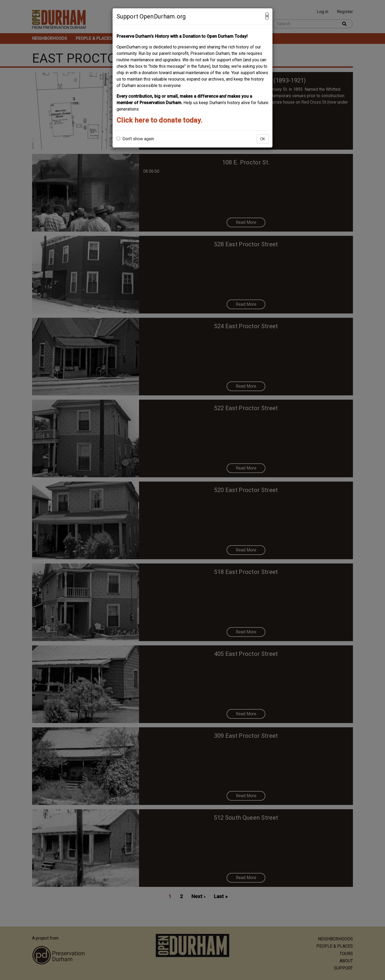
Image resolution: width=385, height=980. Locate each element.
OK (263, 139)
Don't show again (135, 139)
